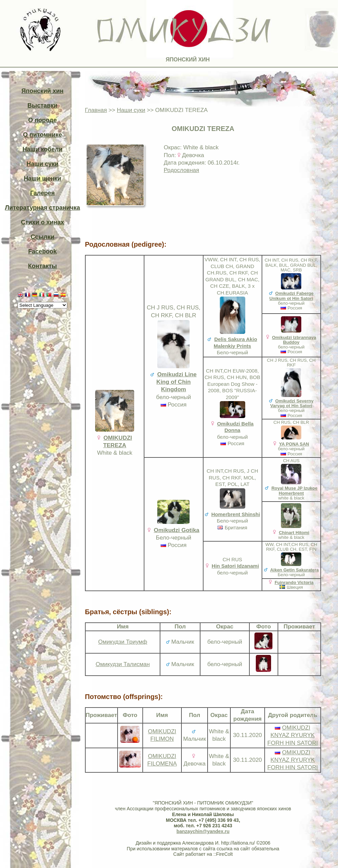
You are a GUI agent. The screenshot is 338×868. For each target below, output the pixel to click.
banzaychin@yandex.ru (203, 831)
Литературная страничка (42, 208)
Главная (96, 110)
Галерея (43, 193)
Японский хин (42, 91)
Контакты (43, 266)
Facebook (42, 251)
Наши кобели (42, 149)
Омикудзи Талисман (123, 664)
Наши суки (42, 164)
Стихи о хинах (43, 222)
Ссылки (42, 237)
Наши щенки (42, 178)
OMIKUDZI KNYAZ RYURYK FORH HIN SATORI (293, 735)
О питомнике (43, 135)
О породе (42, 120)
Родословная (181, 170)
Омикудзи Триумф (123, 642)
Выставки (42, 106)
